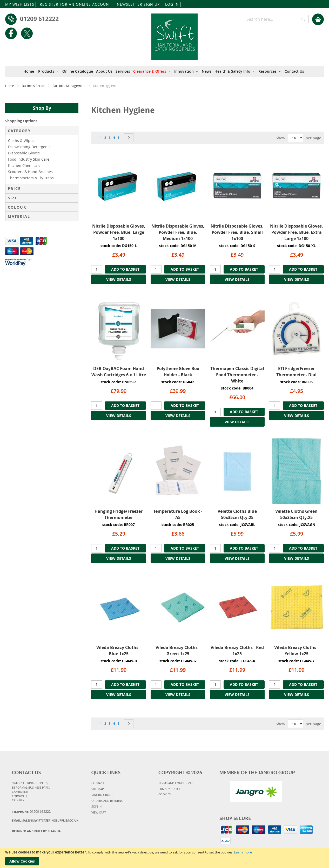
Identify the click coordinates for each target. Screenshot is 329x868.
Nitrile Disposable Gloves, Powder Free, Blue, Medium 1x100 (178, 232)
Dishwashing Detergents (29, 147)
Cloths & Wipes (21, 141)
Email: (45, 820)
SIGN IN (96, 806)
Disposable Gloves (24, 153)
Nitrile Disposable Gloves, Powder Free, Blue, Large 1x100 (119, 232)
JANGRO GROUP (102, 795)
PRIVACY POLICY (169, 789)
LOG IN (172, 4)
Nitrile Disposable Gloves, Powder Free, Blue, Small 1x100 (237, 232)
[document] (164, 858)
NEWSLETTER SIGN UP (138, 4)
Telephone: (31, 811)
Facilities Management (69, 86)
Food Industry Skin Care (29, 159)
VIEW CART (99, 812)
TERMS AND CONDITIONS (175, 783)
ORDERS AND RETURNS (107, 801)
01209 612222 (39, 19)
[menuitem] (30, 71)
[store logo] (175, 34)
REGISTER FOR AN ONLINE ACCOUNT (76, 4)
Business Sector (34, 86)
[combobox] (276, 19)
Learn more (243, 852)
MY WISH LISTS (20, 4)
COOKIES (164, 794)
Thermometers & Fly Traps (31, 178)
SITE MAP (98, 789)
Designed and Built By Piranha (36, 831)
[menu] (165, 71)
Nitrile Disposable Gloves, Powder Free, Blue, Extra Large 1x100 (297, 232)
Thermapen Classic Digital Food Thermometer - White (237, 375)
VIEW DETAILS (119, 279)
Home (10, 86)
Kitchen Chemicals (24, 165)
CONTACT (98, 783)
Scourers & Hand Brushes (30, 172)
